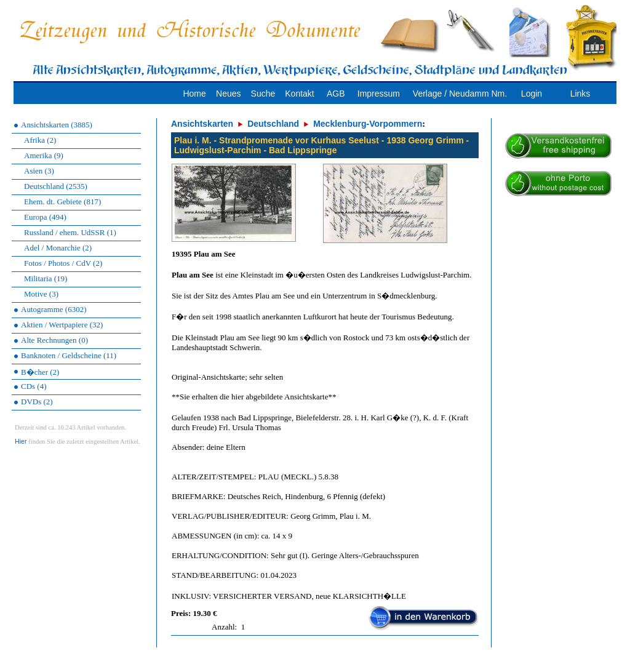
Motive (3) (41, 294)
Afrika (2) (40, 140)
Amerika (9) (44, 155)
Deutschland (273, 124)
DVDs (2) (37, 402)
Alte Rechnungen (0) (54, 340)
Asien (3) (39, 171)
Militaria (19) (46, 278)
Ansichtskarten (202, 124)
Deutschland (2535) (56, 186)
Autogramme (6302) (54, 309)
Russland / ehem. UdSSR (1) (70, 232)
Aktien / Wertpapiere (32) (62, 325)
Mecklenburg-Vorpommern (368, 124)
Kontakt (299, 94)
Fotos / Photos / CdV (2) (63, 263)
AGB (336, 94)
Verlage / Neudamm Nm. (460, 94)
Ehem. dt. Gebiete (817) (62, 202)
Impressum (379, 94)
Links (580, 94)
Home (194, 94)
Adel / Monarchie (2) (58, 248)
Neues (228, 94)
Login (532, 94)
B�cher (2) (40, 372)
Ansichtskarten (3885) (57, 125)
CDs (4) (34, 386)
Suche (263, 94)
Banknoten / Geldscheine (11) (69, 355)
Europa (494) (45, 217)
